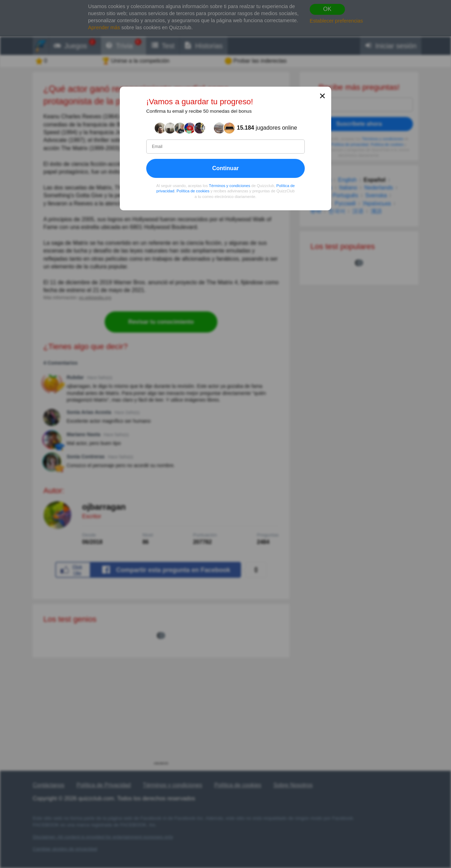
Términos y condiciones (230, 186)
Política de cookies (193, 191)
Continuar (225, 168)
